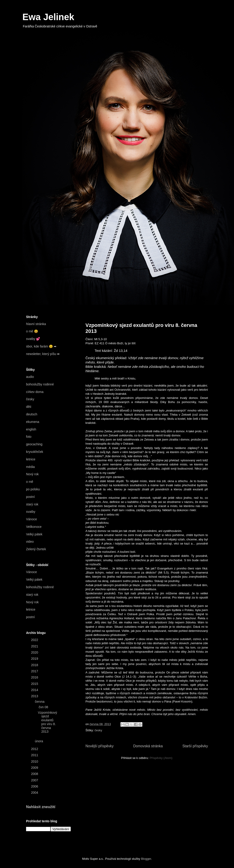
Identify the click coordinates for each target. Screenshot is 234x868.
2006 (35, 786)
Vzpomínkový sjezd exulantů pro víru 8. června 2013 (48, 722)
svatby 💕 (33, 339)
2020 (35, 652)
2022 (35, 640)
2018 (35, 665)
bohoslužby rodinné (40, 384)
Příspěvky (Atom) (161, 758)
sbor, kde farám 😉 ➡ (41, 346)
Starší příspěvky (195, 746)
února (39, 741)
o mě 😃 (32, 331)
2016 (35, 677)
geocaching (34, 444)
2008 (35, 774)
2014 (35, 690)
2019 (35, 659)
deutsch (32, 414)
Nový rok (32, 474)
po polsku (33, 489)
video (30, 542)
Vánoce (31, 519)
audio (30, 377)
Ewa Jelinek (48, 17)
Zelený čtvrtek (36, 549)
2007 (35, 780)
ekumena (33, 422)
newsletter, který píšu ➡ (43, 354)
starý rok (32, 504)
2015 (35, 684)
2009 (35, 768)
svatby (31, 512)
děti (29, 407)
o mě (30, 482)
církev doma (35, 392)
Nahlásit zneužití (41, 807)
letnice (31, 459)
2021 (35, 646)
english (31, 429)
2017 (35, 671)
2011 (35, 755)
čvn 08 (44, 707)
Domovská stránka (148, 746)
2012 (35, 749)
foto (29, 437)
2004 (35, 793)
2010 (35, 761)
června (40, 702)
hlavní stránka (36, 324)
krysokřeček (35, 452)
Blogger (146, 859)
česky (98, 730)
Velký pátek (34, 534)
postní (30, 497)
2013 (35, 696)
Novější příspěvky (100, 746)
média (30, 467)
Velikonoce (34, 527)
